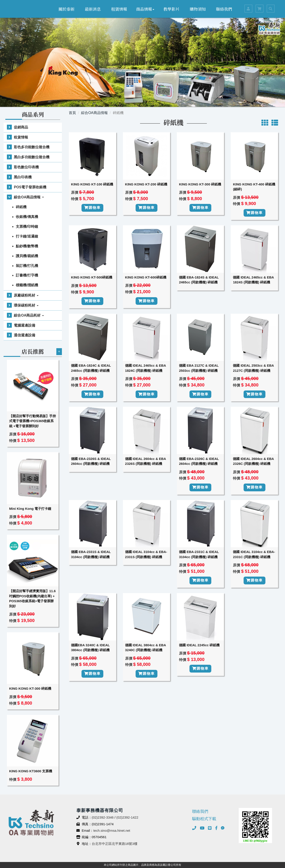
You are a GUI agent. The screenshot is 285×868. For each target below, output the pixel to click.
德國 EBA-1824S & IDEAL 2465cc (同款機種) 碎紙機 (199, 280)
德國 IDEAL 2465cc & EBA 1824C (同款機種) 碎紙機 (146, 368)
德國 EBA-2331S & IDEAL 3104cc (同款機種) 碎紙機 (91, 554)
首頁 (72, 113)
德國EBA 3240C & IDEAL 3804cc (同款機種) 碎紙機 (90, 648)
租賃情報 (119, 9)
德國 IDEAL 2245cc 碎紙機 (199, 645)
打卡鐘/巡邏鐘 (27, 236)
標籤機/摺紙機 (27, 285)
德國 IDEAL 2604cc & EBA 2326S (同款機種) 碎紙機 (146, 461)
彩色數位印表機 (26, 167)
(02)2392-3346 (103, 817)
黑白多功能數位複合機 (32, 157)
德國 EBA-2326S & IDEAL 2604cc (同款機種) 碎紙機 (91, 461)
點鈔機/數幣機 (27, 246)
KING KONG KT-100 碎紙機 (92, 184)
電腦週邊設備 (24, 325)
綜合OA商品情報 (29, 197)
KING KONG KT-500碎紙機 (92, 277)
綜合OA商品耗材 (29, 315)
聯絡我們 (224, 9)
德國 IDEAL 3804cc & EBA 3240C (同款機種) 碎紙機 (146, 648)
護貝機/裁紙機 (27, 256)
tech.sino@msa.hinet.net (112, 830)
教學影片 (171, 9)
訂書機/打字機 (27, 275)
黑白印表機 (23, 177)
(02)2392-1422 (127, 817)
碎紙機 (21, 207)
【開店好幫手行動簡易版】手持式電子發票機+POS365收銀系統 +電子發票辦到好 (33, 421)
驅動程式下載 (204, 819)
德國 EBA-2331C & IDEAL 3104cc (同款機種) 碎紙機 (199, 554)
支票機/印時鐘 (27, 227)
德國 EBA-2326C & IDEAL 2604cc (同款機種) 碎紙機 (199, 461)
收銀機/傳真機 (27, 217)
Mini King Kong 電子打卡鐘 (30, 509)
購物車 (92, 208)
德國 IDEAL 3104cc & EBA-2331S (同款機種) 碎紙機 (146, 554)
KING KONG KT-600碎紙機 (146, 277)
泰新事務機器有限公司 (23, 9)
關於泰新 (67, 9)
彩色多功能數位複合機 (32, 147)
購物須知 (198, 9)
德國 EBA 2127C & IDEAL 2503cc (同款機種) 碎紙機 (199, 368)
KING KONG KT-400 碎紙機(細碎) (254, 187)
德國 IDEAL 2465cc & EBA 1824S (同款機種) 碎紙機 (253, 280)
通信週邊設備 (24, 335)
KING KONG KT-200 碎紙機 (146, 184)
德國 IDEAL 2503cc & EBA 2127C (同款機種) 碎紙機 (253, 368)
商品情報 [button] (145, 9)
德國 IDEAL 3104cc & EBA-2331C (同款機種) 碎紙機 (254, 554)
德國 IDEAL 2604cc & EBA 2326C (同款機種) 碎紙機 (253, 461)
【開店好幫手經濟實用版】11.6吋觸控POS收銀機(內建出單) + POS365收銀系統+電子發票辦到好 (32, 599)
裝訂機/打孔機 (27, 266)
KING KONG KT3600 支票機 (31, 771)
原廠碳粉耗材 (26, 295)
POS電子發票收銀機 (30, 187)
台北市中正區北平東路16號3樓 (115, 844)
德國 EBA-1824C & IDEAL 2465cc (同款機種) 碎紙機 (91, 368)
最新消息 (93, 9)
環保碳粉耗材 (26, 305)
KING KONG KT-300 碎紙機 (30, 688)
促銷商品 (21, 127)
